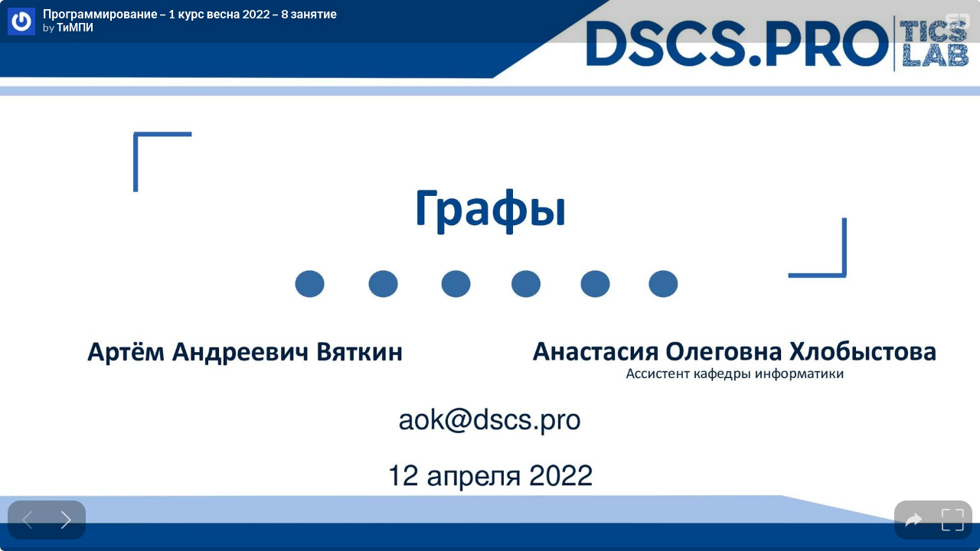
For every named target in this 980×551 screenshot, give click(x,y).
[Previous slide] (27, 520)
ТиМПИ (75, 28)
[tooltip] (914, 520)
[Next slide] (66, 520)
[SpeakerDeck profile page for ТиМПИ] (21, 22)
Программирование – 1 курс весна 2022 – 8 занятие (190, 14)
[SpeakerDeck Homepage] (958, 24)
